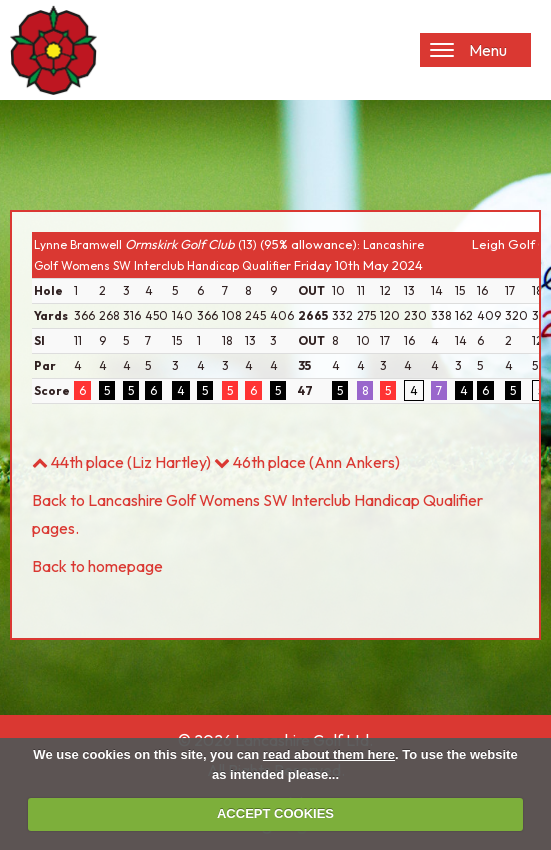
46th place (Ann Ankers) (307, 462)
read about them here (329, 754)
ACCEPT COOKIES (275, 813)
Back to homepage (97, 566)
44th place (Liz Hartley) (121, 462)
